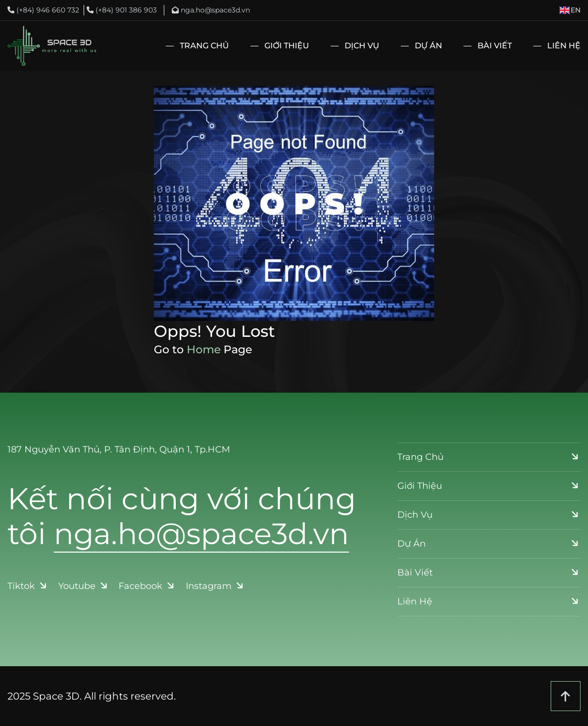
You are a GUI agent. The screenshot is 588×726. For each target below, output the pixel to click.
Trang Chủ (204, 46)
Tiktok (28, 586)
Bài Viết (495, 46)
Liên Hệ (564, 46)
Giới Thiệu (287, 46)
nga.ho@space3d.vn (211, 10)
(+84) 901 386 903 (122, 10)
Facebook (147, 586)
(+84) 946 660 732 (43, 10)
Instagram (216, 586)
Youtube (84, 586)
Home (204, 350)
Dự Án (428, 46)
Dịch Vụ (362, 46)
